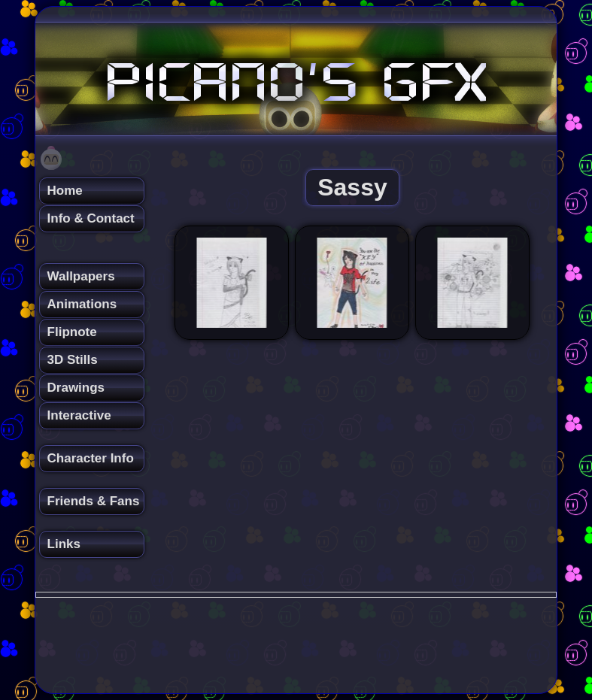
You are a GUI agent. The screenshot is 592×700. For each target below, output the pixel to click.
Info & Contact (91, 218)
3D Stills (73, 360)
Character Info (91, 458)
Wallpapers (81, 276)
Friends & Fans (94, 501)
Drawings (76, 388)
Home (65, 191)
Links (64, 544)
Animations (82, 304)
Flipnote (72, 332)
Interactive (79, 415)
